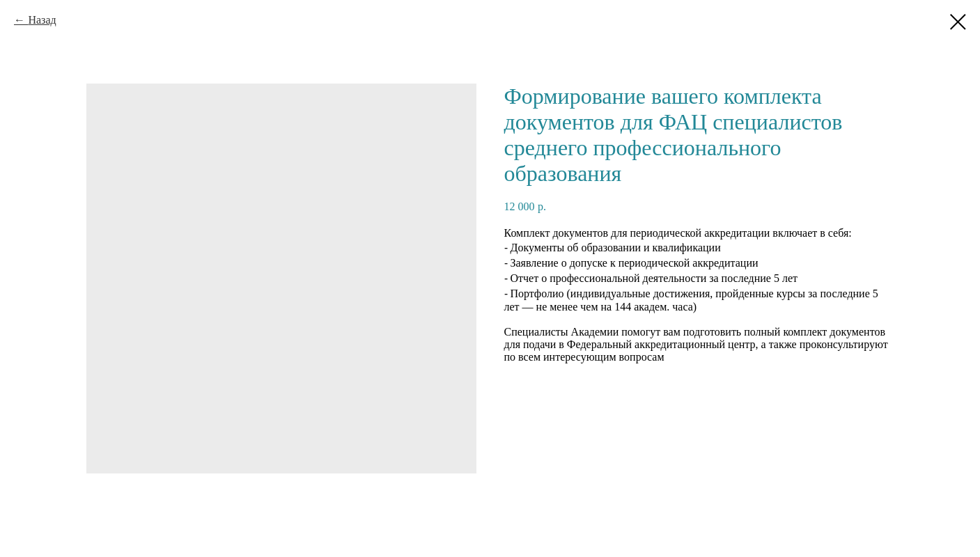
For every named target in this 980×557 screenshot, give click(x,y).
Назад (42, 20)
